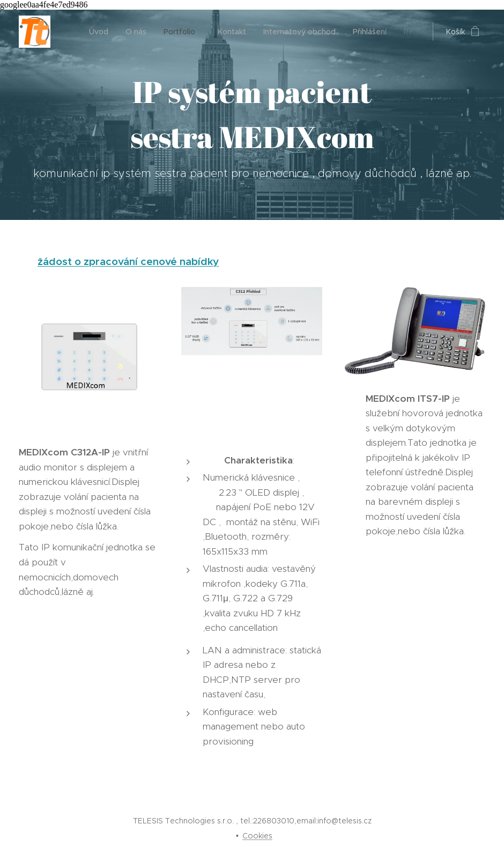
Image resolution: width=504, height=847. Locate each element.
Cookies (257, 836)
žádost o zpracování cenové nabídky (128, 261)
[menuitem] (102, 32)
